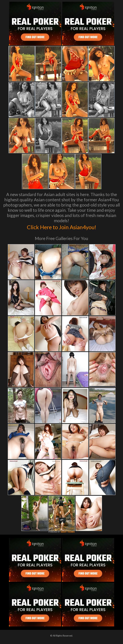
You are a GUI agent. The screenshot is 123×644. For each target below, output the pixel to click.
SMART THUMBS (68, 532)
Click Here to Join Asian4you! (61, 227)
